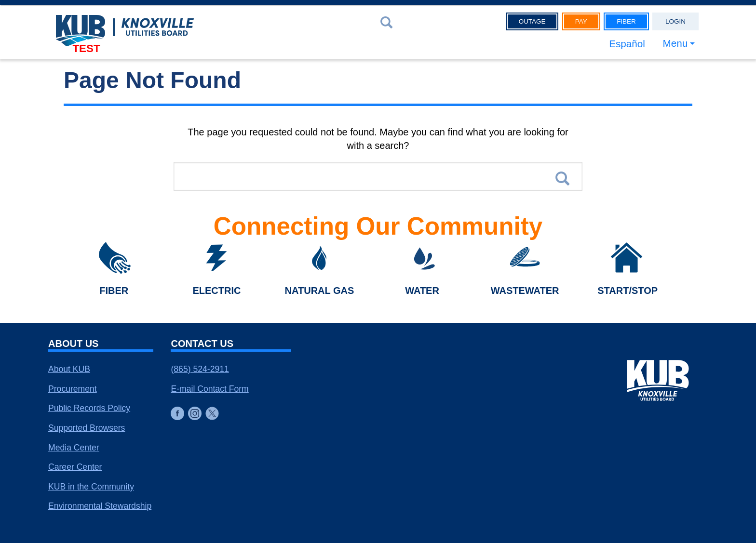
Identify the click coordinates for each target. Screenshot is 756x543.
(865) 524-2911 (200, 369)
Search (562, 179)
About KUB (69, 369)
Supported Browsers (87, 428)
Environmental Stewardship (100, 506)
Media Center (74, 448)
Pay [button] (581, 21)
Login (675, 21)
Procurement (73, 389)
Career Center (75, 467)
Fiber (626, 21)
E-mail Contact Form (209, 389)
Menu (675, 44)
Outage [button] (532, 21)
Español (627, 44)
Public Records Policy (89, 408)
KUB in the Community (91, 487)
